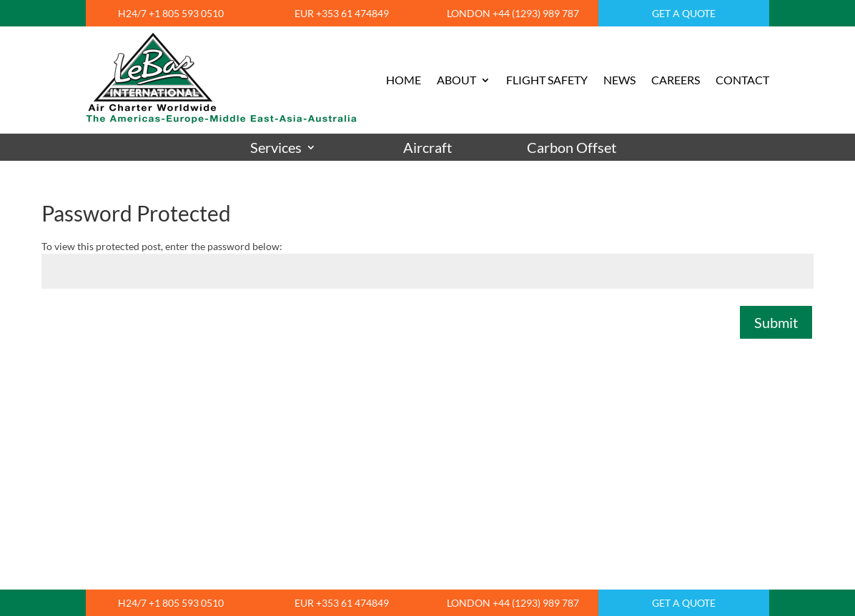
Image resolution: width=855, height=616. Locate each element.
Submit (776, 322)
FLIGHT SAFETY (547, 80)
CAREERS (676, 80)
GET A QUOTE (684, 13)
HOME (404, 80)
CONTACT (742, 80)
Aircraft (427, 148)
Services (276, 148)
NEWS (619, 80)
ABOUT (456, 80)
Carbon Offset (572, 148)
